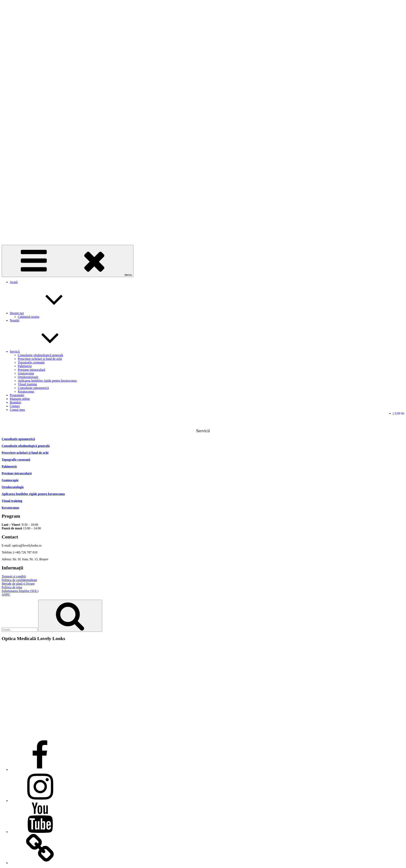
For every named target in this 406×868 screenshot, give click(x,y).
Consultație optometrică (33, 388)
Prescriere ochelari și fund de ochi (40, 359)
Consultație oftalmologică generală (40, 355)
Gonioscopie (26, 373)
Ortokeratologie (28, 377)
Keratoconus (26, 391)
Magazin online (20, 399)
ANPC (6, 595)
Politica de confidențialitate (19, 580)
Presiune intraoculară (32, 370)
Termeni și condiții (14, 576)
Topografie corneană (31, 362)
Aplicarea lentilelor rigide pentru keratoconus (47, 381)
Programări (17, 395)
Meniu (68, 261)
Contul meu (17, 410)
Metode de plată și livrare (18, 584)
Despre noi (47, 313)
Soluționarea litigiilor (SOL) (20, 591)
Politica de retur (12, 587)
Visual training (27, 384)
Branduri (15, 402)
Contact (15, 406)
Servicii (45, 351)
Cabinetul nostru (29, 317)
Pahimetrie (25, 366)
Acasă (14, 282)
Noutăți (15, 320)
